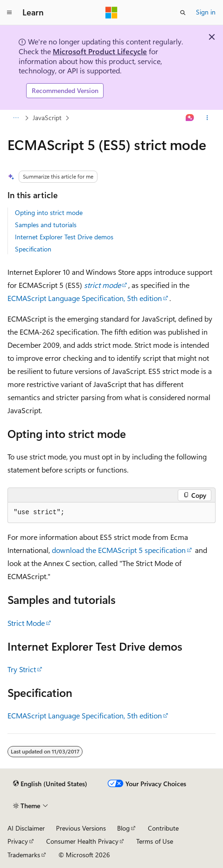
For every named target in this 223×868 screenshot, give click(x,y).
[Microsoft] (111, 13)
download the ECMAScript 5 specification (119, 550)
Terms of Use (155, 841)
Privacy (18, 841)
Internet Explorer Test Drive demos (64, 237)
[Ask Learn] (190, 118)
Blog (123, 828)
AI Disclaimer (26, 828)
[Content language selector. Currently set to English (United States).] (50, 784)
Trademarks (24, 855)
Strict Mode (26, 623)
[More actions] (207, 118)
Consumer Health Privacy (82, 841)
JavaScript (47, 118)
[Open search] (183, 13)
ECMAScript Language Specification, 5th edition (85, 298)
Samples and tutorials (46, 225)
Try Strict (22, 669)
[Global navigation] (9, 13)
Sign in (206, 12)
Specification (33, 249)
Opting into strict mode (49, 212)
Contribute (163, 828)
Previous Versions (81, 828)
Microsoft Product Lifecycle (100, 51)
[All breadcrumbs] (16, 118)
